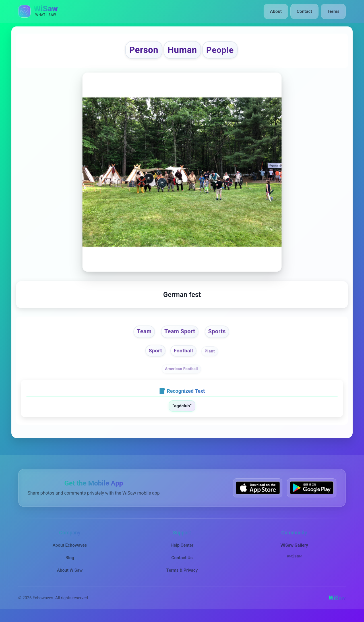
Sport (153, 356)
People (227, 51)
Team (139, 335)
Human (183, 51)
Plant (212, 357)
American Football (181, 374)
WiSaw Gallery (294, 551)
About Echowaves (70, 551)
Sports (222, 335)
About (278, 11)
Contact (306, 11)
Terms (334, 11)
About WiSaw (70, 576)
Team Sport (179, 335)
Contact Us (182, 563)
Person (136, 51)
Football (184, 356)
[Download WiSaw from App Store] (258, 494)
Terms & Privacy (182, 576)
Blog (70, 563)
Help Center (182, 551)
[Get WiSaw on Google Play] (312, 494)
